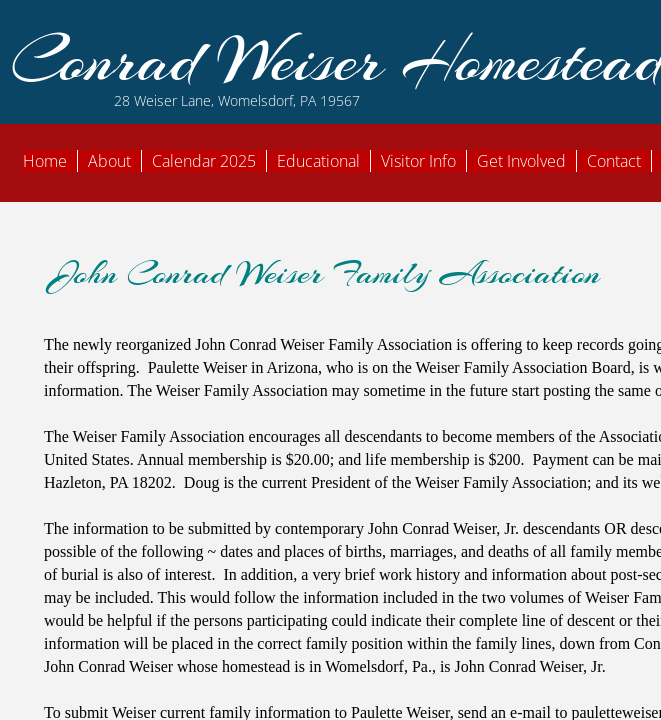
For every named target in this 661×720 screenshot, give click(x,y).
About (109, 161)
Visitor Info (418, 161)
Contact (614, 161)
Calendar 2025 (204, 161)
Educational (318, 161)
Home (45, 161)
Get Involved (521, 161)
